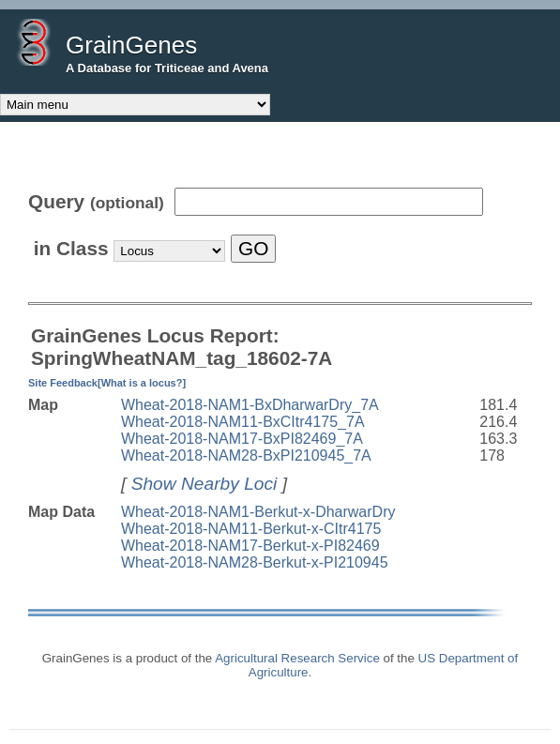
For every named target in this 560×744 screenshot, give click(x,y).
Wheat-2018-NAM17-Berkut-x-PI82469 (250, 546)
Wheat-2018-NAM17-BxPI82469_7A (242, 439)
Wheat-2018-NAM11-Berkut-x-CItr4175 (251, 529)
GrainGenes (131, 45)
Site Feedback (63, 383)
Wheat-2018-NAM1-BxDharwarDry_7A (250, 405)
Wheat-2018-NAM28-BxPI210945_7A (246, 456)
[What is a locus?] (142, 383)
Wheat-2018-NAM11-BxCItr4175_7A (243, 422)
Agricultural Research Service (297, 658)
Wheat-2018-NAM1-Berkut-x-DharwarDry (258, 512)
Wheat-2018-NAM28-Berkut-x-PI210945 (255, 562)
